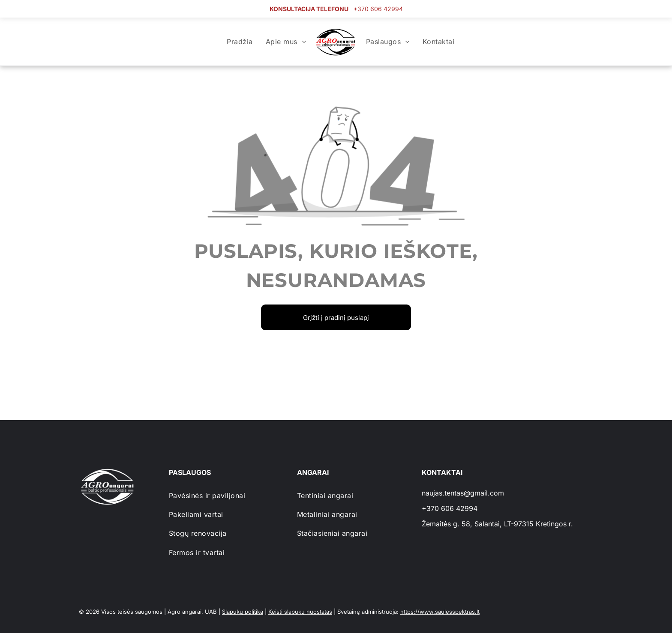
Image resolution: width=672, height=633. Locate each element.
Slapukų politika (243, 612)
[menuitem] (240, 42)
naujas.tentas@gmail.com (463, 493)
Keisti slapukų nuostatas (300, 612)
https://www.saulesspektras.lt (440, 612)
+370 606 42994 (378, 9)
